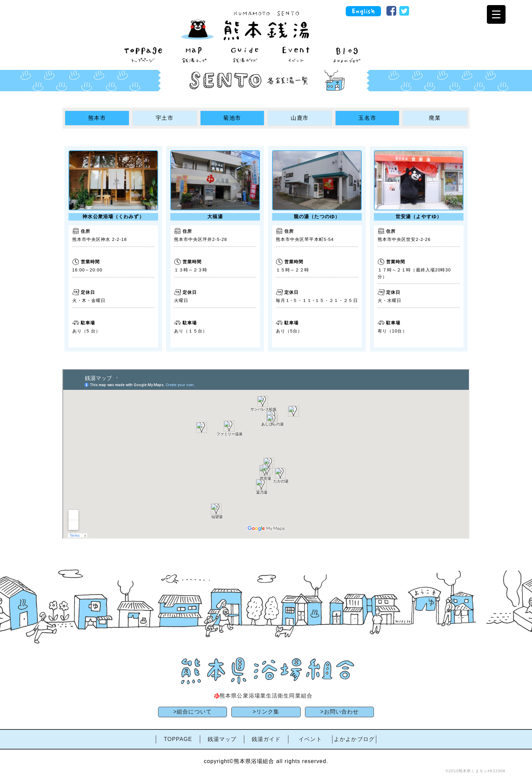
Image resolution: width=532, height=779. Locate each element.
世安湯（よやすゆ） (419, 216)
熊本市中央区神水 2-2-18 (100, 239)
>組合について (193, 712)
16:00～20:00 (87, 270)
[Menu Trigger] (496, 14)
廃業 (435, 118)
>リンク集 (266, 712)
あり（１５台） (191, 331)
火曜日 (181, 300)
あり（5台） (289, 331)
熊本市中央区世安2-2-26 (404, 239)
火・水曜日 (390, 300)
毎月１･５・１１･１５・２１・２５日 (317, 300)
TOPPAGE (178, 739)
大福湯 (215, 216)
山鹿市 (300, 118)
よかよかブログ (354, 739)
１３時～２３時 (191, 270)
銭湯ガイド (266, 739)
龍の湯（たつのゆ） (317, 216)
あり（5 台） (87, 331)
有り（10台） (392, 331)
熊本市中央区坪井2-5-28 (201, 239)
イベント (310, 739)
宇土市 (165, 118)
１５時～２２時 (293, 270)
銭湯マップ (222, 739)
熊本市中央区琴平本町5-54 (305, 239)
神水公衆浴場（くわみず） (113, 216)
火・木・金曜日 (89, 300)
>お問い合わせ (339, 712)
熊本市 (97, 118)
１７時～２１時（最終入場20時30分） (414, 273)
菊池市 (232, 118)
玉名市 (367, 118)
